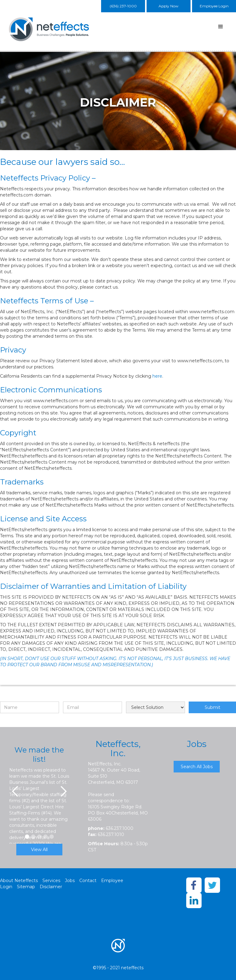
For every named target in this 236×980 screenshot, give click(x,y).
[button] (221, 27)
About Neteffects (19, 881)
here (157, 376)
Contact (88, 881)
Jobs (70, 881)
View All (39, 850)
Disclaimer (51, 887)
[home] (51, 29)
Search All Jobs (197, 767)
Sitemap (26, 887)
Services (51, 881)
